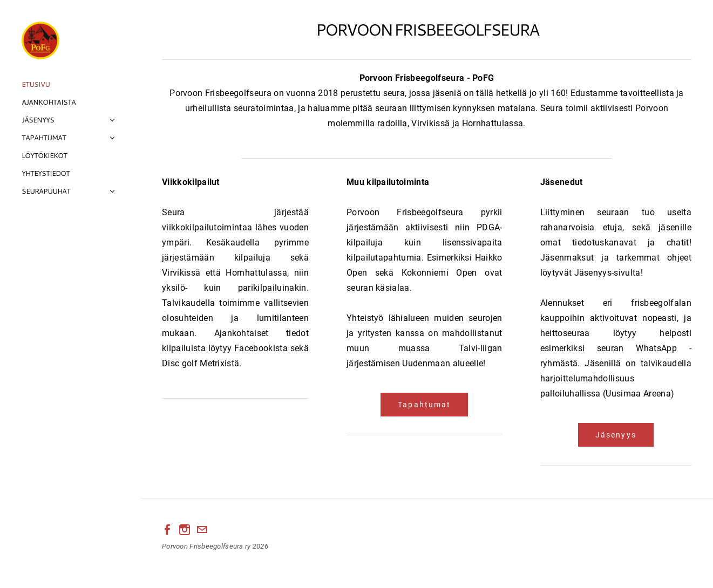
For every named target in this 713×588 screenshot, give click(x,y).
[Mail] (202, 530)
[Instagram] (185, 530)
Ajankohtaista (49, 102)
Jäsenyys (38, 120)
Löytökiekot (44, 155)
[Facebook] (167, 530)
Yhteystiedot (46, 173)
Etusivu (36, 84)
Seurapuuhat (46, 191)
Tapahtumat (44, 138)
